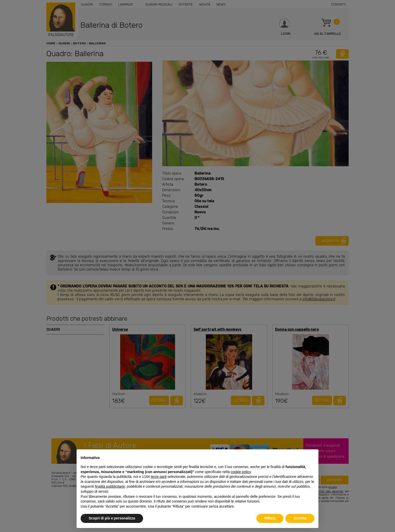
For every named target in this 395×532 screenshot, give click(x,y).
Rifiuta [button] (270, 518)
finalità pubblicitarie (110, 486)
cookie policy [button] (241, 472)
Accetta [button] (300, 518)
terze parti (159, 477)
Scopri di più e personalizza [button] (112, 518)
